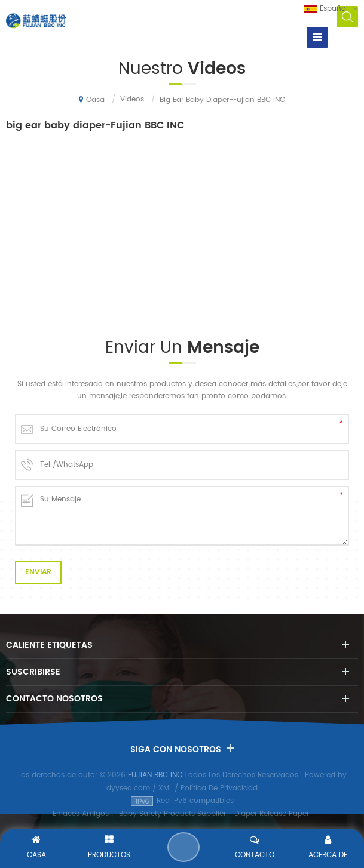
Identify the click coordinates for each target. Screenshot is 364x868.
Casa (92, 100)
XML (165, 788)
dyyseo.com (128, 788)
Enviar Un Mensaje (183, 847)
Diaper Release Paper (272, 814)
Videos (132, 99)
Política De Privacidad (219, 788)
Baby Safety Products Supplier (172, 814)
